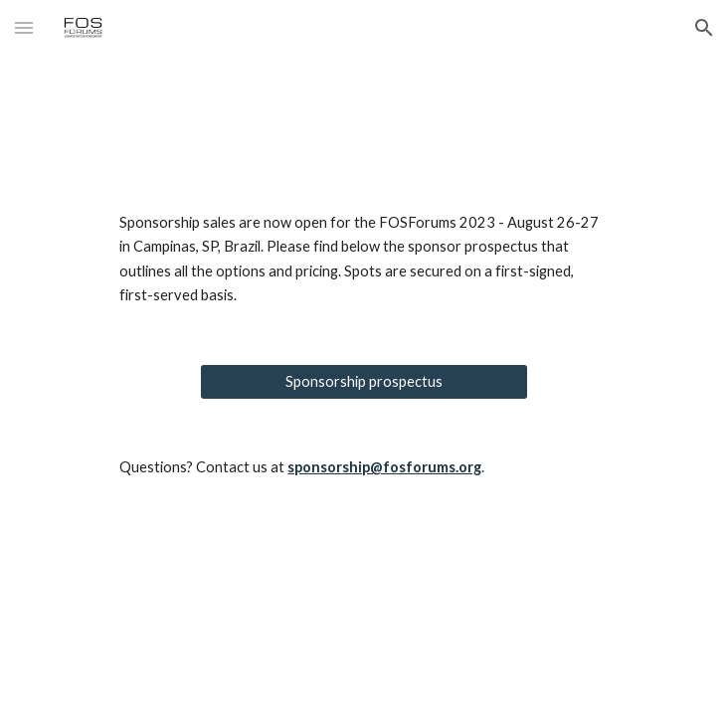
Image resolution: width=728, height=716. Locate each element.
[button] (24, 27)
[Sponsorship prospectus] (364, 382)
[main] (364, 260)
